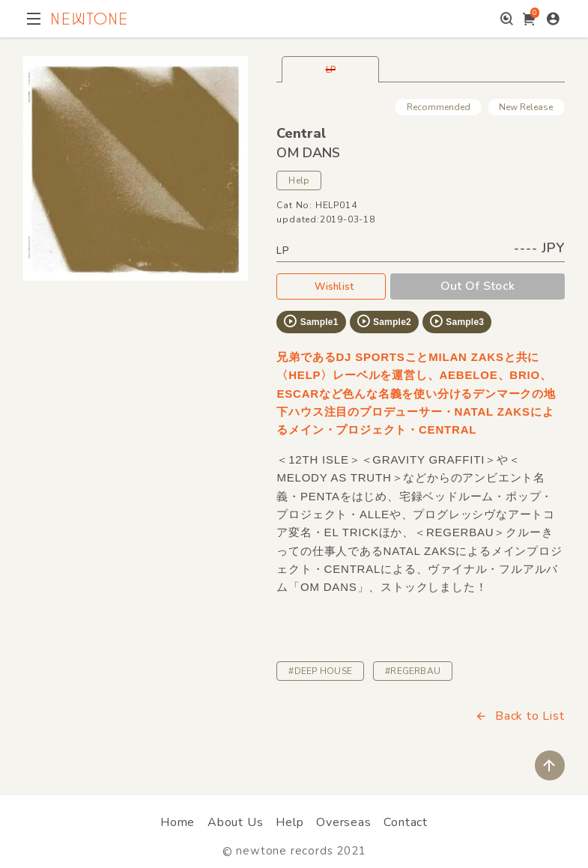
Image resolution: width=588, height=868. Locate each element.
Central (301, 133)
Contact (406, 822)
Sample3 (456, 321)
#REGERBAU (413, 671)
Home (178, 822)
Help (299, 180)
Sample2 (384, 321)
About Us (235, 822)
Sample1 (310, 321)
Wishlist (331, 286)
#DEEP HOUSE (320, 671)
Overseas (343, 822)
